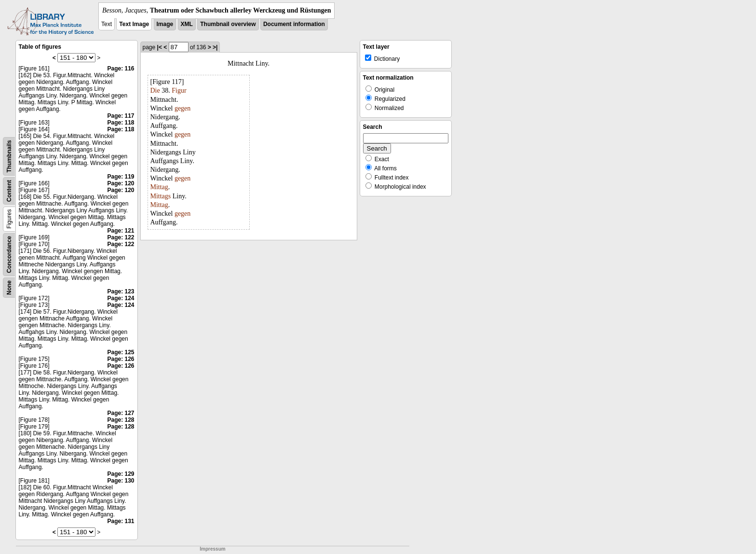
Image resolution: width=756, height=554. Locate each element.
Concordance (9, 255)
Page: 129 (121, 474)
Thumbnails (9, 156)
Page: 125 (121, 352)
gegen (182, 108)
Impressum (212, 549)
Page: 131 (121, 521)
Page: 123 (121, 291)
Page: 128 (121, 420)
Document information (294, 24)
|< (160, 47)
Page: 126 (121, 359)
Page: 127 (121, 413)
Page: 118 (121, 123)
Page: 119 (121, 177)
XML (187, 24)
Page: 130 (121, 481)
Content (9, 191)
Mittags (161, 196)
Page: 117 (121, 116)
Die (155, 90)
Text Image (134, 24)
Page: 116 (121, 69)
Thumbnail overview (228, 24)
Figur (179, 90)
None (9, 288)
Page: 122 (121, 237)
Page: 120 (121, 183)
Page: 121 (121, 231)
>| (215, 47)
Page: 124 (121, 298)
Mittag (159, 187)
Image (165, 24)
